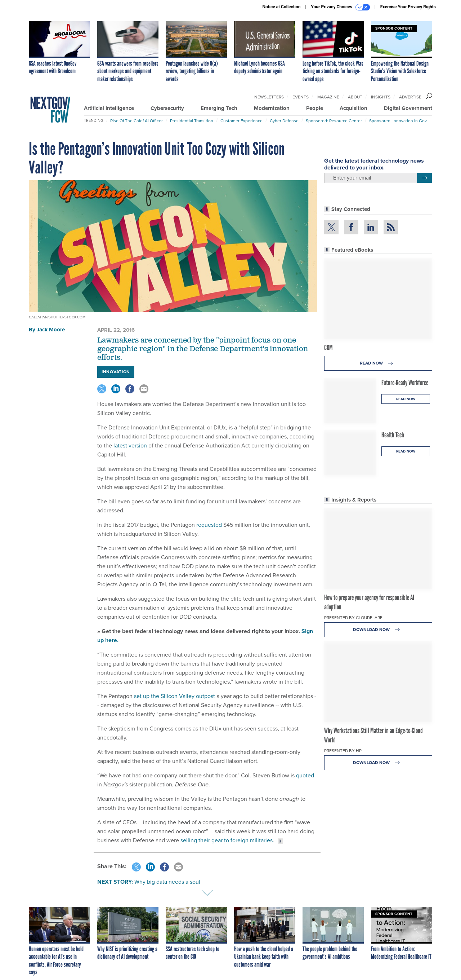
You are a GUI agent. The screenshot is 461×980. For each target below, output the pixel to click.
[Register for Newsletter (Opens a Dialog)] (424, 178)
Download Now (378, 630)
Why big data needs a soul (167, 882)
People (315, 108)
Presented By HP (343, 751)
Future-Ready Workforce (405, 383)
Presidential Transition (192, 121)
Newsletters (269, 97)
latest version (130, 445)
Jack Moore (51, 330)
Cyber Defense (284, 121)
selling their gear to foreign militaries (227, 840)
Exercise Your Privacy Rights (408, 7)
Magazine (328, 97)
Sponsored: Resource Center (334, 121)
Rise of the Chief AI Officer (136, 121)
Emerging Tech (219, 108)
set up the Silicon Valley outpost (174, 696)
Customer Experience (241, 121)
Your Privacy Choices (341, 7)
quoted (305, 775)
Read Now (378, 363)
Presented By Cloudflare (353, 618)
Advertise (410, 97)
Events (301, 97)
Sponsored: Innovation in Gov (398, 121)
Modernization (272, 108)
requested (209, 525)
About (355, 97)
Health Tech (393, 435)
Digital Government (408, 108)
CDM (328, 348)
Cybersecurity (167, 108)
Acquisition (353, 108)
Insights (381, 97)
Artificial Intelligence (109, 108)
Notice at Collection (281, 7)
